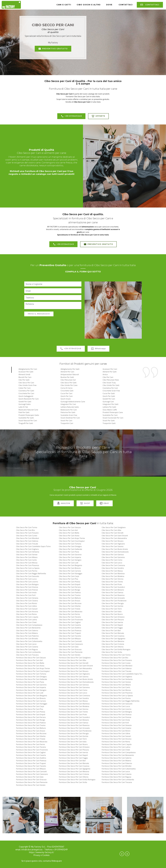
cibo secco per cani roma (26, 614)
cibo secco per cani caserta (70, 625)
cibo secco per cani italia (112, 612)
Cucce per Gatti (109, 393)
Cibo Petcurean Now (111, 380)
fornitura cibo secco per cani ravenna (74, 725)
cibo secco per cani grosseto (113, 598)
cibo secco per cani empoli (70, 584)
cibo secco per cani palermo (27, 636)
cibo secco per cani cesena (27, 601)
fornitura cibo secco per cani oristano (74, 747)
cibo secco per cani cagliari (70, 622)
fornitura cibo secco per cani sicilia (73, 782)
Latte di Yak (23, 407)
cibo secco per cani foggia (112, 628)
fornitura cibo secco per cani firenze (116, 717)
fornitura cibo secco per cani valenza (117, 668)
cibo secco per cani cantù (26, 560)
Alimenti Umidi (24, 374)
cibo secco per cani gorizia (112, 606)
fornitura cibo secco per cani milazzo (31, 769)
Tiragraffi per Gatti (26, 423)
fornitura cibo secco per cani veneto (31, 785)
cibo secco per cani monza (27, 563)
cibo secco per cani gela (69, 647)
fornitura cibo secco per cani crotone (74, 774)
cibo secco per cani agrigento (113, 639)
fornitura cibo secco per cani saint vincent (76, 666)
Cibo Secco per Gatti (68, 383)
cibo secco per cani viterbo (70, 606)
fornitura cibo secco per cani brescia (31, 698)
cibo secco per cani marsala (113, 633)
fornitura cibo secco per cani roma (116, 742)
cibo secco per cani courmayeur (72, 541)
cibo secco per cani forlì (26, 595)
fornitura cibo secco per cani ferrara (31, 717)
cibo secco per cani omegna (70, 546)
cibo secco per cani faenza (112, 592)
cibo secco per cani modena (113, 576)
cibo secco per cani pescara (113, 620)
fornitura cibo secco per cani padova (31, 723)
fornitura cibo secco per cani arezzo (31, 731)
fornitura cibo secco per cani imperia (31, 687)
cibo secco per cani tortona (70, 544)
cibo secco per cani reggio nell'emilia (31, 574)
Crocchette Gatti (67, 391)
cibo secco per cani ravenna (113, 595)
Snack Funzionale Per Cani (113, 418)
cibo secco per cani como (112, 560)
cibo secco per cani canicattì (70, 641)
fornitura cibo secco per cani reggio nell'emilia (120, 701)
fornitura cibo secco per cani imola (116, 720)
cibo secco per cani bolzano (113, 590)
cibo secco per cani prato (112, 584)
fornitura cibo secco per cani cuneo (116, 663)
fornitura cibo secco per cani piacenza (117, 693)
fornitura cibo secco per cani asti (29, 660)
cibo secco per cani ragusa (27, 649)
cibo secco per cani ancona (27, 612)
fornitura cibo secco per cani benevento (118, 755)
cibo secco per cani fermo (69, 614)
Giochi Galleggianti (26, 396)
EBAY (104, 503)
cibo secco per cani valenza (27, 541)
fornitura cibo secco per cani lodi (30, 693)
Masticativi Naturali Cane (28, 410)
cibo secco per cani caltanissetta (29, 641)
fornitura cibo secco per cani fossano (117, 660)
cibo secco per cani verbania (28, 552)
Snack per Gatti (109, 421)
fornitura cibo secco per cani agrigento (75, 769)
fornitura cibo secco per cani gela (30, 777)
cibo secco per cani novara (112, 541)
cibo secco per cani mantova (113, 574)
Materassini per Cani (69, 410)
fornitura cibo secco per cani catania (117, 774)
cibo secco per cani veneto (70, 655)
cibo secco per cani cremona (113, 565)
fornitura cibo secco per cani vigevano (74, 674)
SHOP (85, 503)
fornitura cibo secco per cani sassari (116, 736)
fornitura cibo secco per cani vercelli (74, 663)
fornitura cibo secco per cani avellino (31, 758)
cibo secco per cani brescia (70, 568)
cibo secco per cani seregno (70, 560)
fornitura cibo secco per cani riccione (31, 733)
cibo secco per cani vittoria (112, 647)
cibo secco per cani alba (111, 530)
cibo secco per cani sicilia (112, 652)
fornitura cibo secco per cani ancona (116, 739)
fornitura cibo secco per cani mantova (74, 704)
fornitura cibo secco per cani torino (116, 655)
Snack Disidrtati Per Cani (70, 418)
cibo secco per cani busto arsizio (115, 549)
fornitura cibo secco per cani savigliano (75, 658)
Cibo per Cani (108, 377)
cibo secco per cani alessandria (114, 538)
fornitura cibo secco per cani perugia (74, 733)
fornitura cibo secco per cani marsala (74, 763)
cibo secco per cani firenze (27, 590)
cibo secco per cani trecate (27, 544)
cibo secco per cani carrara (70, 571)
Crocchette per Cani (26, 393)
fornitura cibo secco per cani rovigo (31, 720)
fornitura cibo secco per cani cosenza (74, 766)
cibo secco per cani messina (113, 641)
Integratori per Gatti (111, 404)
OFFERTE (98, 116)
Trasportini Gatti (109, 423)
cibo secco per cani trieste (70, 609)
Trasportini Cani (67, 423)
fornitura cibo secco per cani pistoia (31, 712)
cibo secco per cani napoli (112, 625)
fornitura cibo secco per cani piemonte (32, 782)
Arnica (105, 374)
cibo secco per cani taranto (70, 636)
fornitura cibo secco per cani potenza (31, 761)
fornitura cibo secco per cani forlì (115, 723)
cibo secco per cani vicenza (27, 587)
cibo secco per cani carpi (69, 576)
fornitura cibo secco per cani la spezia (117, 696)
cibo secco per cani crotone (113, 644)
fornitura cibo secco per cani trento (73, 712)
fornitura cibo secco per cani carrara (31, 701)
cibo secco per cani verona (112, 579)
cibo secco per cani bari (111, 631)
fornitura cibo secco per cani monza (116, 690)
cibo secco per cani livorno (27, 582)
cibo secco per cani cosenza (113, 636)
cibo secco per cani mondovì (28, 538)
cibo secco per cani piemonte (71, 652)
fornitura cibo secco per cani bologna (117, 712)
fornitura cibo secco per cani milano (116, 685)
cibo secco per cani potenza (70, 631)
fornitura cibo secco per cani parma (116, 698)
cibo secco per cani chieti (26, 622)
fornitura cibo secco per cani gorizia (73, 736)
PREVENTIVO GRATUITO (53, 49)
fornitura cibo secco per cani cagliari (31, 752)
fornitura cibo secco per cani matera (116, 761)
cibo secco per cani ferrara (70, 587)
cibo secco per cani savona (112, 546)
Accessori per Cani (110, 369)
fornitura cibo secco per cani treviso (31, 725)
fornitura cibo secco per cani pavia (30, 682)
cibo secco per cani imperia (70, 557)
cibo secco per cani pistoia (69, 582)
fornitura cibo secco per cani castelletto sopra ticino (123, 674)
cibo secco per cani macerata (71, 612)
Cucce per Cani (66, 393)
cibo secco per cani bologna (27, 584)
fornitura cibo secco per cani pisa (30, 709)
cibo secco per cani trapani (70, 633)
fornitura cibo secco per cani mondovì (117, 666)
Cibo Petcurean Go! (68, 380)
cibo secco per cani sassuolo (28, 576)
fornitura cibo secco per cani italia (73, 742)
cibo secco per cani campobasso (29, 625)
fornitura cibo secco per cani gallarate (32, 679)
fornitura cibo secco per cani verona (74, 709)
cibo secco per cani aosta (69, 536)
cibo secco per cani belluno (70, 598)
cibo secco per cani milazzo (70, 639)
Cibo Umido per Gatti (111, 385)
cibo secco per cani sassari (27, 609)
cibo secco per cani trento (112, 582)
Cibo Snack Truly (109, 383)
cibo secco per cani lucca (26, 579)
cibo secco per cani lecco (112, 563)
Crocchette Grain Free (111, 391)
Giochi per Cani (67, 396)
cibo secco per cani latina (27, 620)
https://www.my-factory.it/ (42, 852)
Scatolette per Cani (110, 415)
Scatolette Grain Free (69, 415)
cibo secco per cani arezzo (70, 601)
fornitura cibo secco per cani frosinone (32, 750)
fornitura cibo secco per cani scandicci (74, 717)
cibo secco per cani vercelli (112, 533)
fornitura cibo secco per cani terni (73, 739)
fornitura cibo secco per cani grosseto (74, 728)
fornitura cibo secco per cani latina (116, 747)
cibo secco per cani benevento (28, 628)
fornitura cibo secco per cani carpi (30, 706)
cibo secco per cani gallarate (70, 549)
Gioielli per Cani (109, 399)
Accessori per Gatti (26, 372)
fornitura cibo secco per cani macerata (32, 742)
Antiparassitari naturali (70, 374)
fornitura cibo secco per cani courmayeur (33, 671)
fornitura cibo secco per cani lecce (116, 771)
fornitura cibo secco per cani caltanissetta (119, 769)
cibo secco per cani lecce (26, 644)
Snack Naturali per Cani (28, 421)
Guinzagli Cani (108, 402)
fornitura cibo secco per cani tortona (31, 674)
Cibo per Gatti (24, 380)
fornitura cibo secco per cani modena (74, 706)
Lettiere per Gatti (109, 407)
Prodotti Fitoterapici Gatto (29, 415)
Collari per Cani (25, 388)
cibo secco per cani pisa (68, 579)
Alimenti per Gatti (110, 372)
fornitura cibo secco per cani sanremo (74, 687)
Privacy (37, 855)
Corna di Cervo (66, 388)
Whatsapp (98, 349)
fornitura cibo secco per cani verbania (117, 679)
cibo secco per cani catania (27, 647)
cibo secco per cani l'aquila (27, 617)
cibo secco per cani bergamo (70, 565)
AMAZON (64, 503)
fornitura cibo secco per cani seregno (31, 690)
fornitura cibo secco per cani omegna (31, 677)
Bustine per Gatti (67, 377)
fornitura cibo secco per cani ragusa (116, 777)
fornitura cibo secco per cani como (73, 690)
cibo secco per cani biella (69, 533)
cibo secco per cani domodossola (115, 552)
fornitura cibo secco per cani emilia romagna (77, 780)
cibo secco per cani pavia (69, 552)
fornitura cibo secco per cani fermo (30, 744)
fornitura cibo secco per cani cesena (116, 728)
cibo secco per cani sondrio (113, 568)
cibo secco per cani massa (112, 571)
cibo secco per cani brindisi (27, 639)
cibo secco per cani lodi (69, 563)
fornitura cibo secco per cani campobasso (119, 752)
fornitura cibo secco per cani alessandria (75, 668)
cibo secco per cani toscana (27, 655)
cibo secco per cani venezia (27, 598)
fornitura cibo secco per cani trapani (31, 763)
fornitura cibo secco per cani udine (116, 733)
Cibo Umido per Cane (69, 385)
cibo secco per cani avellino (70, 628)
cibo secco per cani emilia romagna (116, 649)
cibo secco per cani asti (68, 530)
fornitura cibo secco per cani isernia (73, 752)
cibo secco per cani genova (113, 555)
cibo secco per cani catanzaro (71, 644)
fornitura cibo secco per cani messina (74, 771)
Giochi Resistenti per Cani (29, 399)
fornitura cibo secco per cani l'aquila (117, 744)
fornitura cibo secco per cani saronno (31, 685)
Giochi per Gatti (109, 396)
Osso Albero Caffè (110, 410)
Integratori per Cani (68, 404)
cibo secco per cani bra (25, 530)
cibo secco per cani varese (27, 555)
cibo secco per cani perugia (113, 603)
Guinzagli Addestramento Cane (73, 402)
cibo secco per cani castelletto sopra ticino (33, 546)
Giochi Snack (66, 399)
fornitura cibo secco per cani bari (72, 761)
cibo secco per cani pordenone (114, 601)
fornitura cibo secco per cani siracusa (31, 780)
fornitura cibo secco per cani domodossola (76, 682)
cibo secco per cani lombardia (28, 652)
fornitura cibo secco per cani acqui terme (33, 668)
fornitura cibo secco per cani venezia (117, 725)
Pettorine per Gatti (68, 412)
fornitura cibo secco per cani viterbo (31, 736)
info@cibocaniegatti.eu (32, 850)
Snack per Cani (66, 421)
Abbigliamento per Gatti (70, 369)
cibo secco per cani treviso (70, 595)
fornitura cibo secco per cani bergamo (32, 696)
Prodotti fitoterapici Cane (113, 412)
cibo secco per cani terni (112, 609)
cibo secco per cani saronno (70, 555)
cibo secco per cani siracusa (70, 649)
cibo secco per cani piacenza (28, 565)
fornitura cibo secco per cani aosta (30, 666)
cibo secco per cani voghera (27, 549)
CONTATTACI (150, 5)
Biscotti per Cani (25, 377)
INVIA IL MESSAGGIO (39, 314)
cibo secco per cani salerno (27, 631)
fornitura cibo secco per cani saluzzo (31, 658)
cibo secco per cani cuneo (27, 536)
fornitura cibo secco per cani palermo (117, 763)
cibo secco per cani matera (27, 633)
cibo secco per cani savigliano (114, 527)
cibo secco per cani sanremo (113, 557)
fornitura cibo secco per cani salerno (117, 758)
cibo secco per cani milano (27, 557)
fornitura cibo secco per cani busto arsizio (76, 679)
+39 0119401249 (71, 116)
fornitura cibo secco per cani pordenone (75, 731)
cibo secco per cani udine (26, 606)
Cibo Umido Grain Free (28, 385)
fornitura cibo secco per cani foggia (73, 758)
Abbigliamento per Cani (28, 369)
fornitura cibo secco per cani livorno (116, 709)
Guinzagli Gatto (25, 404)
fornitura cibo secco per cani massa (73, 701)
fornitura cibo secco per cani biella (30, 663)
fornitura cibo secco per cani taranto (31, 766)
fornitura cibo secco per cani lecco (73, 693)
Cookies (46, 855)
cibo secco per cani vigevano (113, 544)
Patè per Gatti (24, 412)
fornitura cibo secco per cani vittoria (74, 777)
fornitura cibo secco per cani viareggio (32, 704)
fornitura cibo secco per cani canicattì (31, 771)
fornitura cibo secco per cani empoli (31, 715)
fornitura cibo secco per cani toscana (117, 782)
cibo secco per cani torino (27, 527)
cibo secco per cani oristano (113, 617)
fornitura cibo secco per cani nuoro (73, 744)
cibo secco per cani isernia (112, 622)
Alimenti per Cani (67, 372)
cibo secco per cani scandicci (113, 587)
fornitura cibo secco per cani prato (73, 715)
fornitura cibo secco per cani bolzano (74, 720)
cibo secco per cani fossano (27, 533)
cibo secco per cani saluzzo (70, 527)
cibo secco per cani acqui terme (72, 538)
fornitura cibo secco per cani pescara (74, 750)
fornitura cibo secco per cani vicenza (117, 715)
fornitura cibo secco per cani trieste (31, 739)
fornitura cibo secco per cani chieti (116, 750)
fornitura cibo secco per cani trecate (116, 671)
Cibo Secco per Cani (26, 383)
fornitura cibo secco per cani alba (72, 660)
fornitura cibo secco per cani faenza (74, 723)
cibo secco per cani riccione (70, 603)
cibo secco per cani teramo (70, 617)
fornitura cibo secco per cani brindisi (116, 766)
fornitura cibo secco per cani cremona (74, 696)
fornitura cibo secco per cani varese (116, 682)
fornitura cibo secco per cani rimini (116, 731)
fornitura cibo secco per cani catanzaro (32, 774)
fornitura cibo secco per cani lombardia (118, 780)
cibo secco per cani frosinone (71, 620)
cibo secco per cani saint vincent (115, 536)
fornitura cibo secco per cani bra (115, 658)
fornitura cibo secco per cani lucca (116, 706)
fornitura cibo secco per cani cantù (116, 687)
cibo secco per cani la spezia (28, 568)
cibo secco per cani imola (26, 592)
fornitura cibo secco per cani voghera (117, 677)
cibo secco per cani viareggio (71, 574)
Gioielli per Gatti (25, 402)
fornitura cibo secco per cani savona (74, 677)
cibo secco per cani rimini (27, 603)
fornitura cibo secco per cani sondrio (74, 698)
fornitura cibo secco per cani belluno (31, 728)
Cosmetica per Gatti (26, 391)
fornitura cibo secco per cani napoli (73, 755)
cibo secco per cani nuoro (112, 614)
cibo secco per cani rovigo (70, 590)
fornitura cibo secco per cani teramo (31, 747)
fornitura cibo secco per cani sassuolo (117, 704)
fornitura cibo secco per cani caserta (31, 755)
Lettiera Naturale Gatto (70, 407)
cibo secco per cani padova (70, 592)
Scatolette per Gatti (26, 418)
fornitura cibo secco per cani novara (74, 671)
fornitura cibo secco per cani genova (74, 685)
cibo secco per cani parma (27, 571)
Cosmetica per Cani (110, 388)
